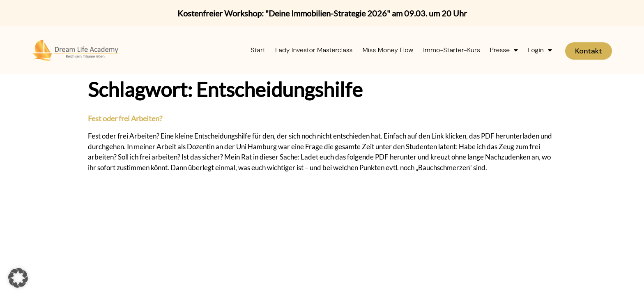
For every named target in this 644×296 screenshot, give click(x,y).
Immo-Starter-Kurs (452, 50)
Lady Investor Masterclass (314, 50)
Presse (504, 50)
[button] (18, 278)
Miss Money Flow (388, 50)
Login (540, 50)
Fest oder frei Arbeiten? (125, 118)
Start (258, 50)
